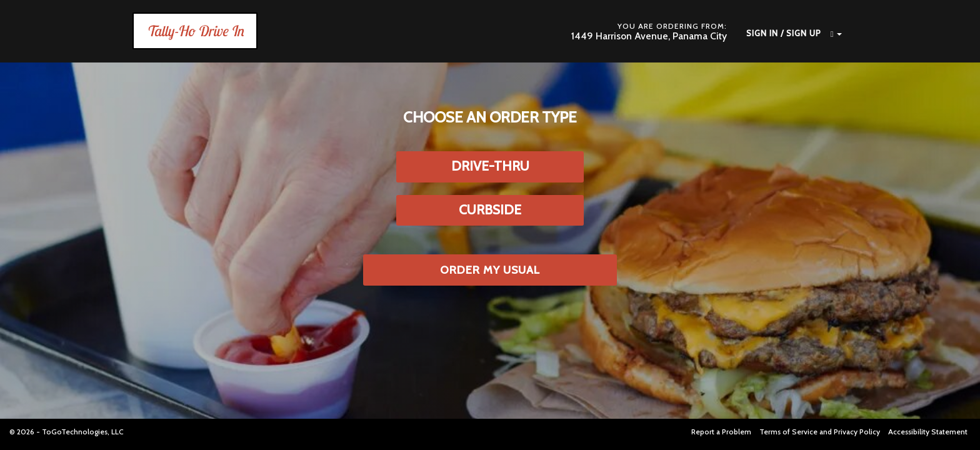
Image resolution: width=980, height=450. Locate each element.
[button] (832, 33)
